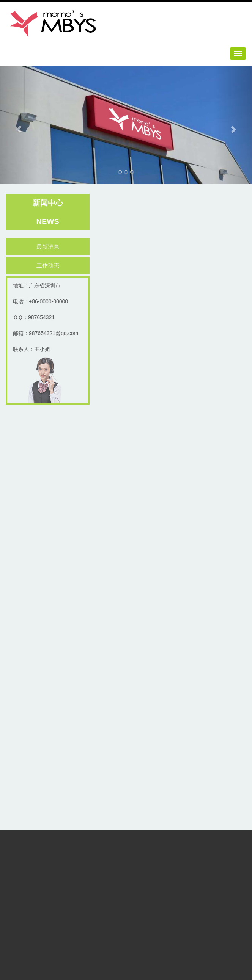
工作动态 (49, 266)
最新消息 (49, 247)
